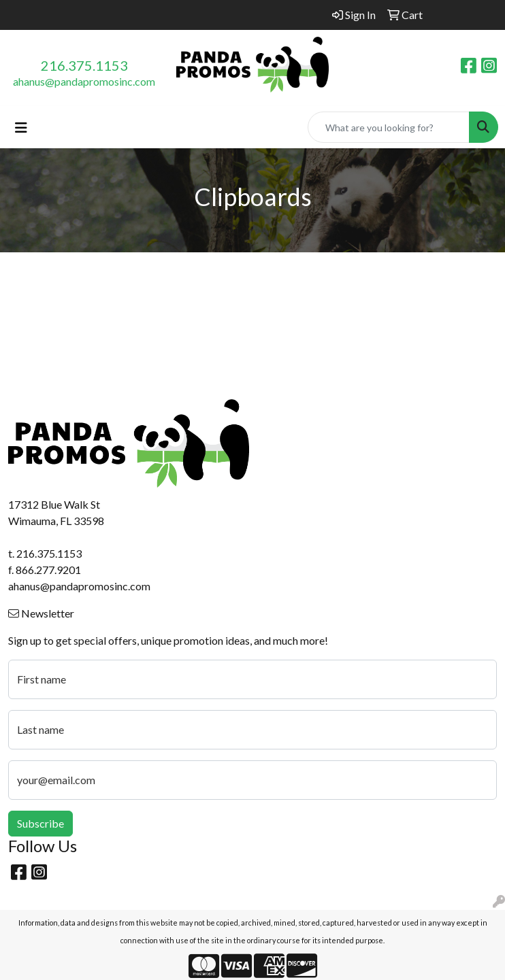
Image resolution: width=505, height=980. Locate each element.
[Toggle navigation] (21, 128)
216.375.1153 (84, 65)
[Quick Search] (389, 127)
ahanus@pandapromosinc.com (84, 81)
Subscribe (40, 823)
